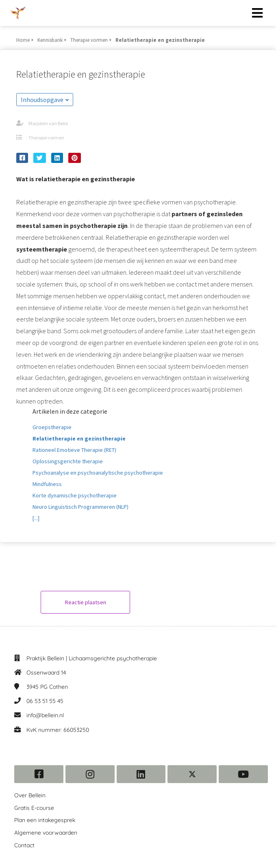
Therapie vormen (46, 138)
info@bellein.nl (45, 715)
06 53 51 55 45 (45, 701)
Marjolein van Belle (48, 123)
